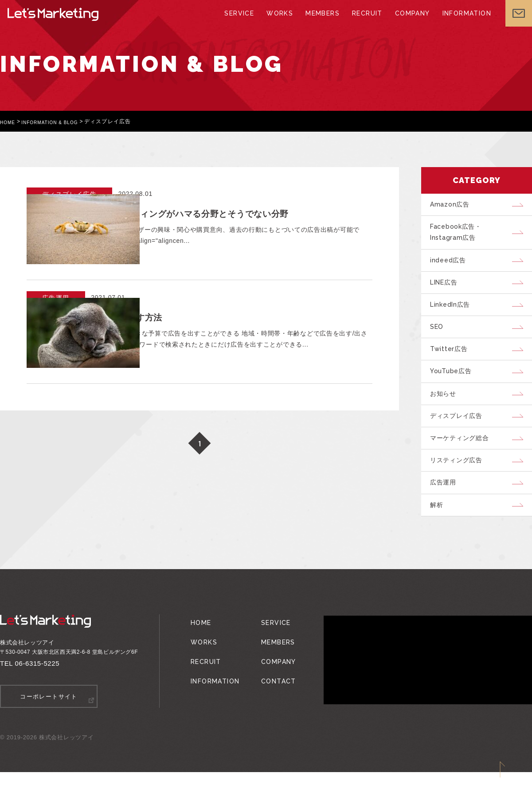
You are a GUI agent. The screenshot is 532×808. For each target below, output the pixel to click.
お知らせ (446, 416)
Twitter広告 (452, 367)
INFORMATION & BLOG (58, 121)
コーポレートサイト (49, 733)
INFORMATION (460, 22)
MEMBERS (322, 22)
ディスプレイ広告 (460, 441)
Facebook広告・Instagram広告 (460, 236)
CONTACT (272, 704)
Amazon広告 (453, 206)
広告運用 (446, 515)
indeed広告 (451, 267)
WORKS (281, 22)
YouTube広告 (455, 391)
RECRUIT (364, 22)
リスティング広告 (460, 491)
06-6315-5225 (37, 700)
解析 (439, 540)
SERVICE (242, 22)
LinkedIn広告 (454, 317)
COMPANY (408, 22)
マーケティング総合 (464, 466)
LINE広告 (448, 292)
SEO (440, 342)
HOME (9, 121)
